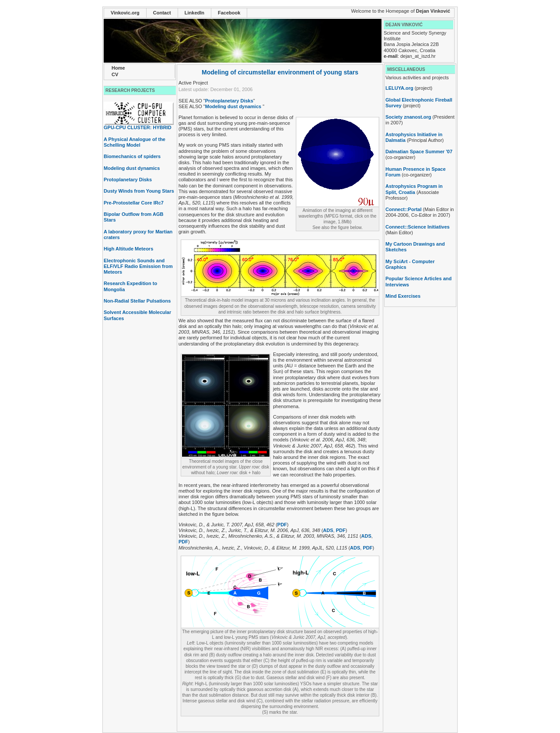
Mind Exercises (403, 296)
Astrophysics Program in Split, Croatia (414, 189)
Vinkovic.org (125, 13)
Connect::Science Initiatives (418, 227)
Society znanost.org (408, 117)
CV (115, 74)
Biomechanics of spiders (132, 156)
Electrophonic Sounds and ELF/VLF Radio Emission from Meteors (138, 266)
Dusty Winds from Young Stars (139, 191)
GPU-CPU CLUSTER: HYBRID (139, 125)
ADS (328, 530)
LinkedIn (194, 13)
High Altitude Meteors (128, 249)
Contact (162, 13)
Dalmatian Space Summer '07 (419, 152)
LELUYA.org (399, 88)
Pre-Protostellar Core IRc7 (134, 203)
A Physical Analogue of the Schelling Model (135, 142)
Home (118, 68)
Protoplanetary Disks (128, 180)
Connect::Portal (404, 209)
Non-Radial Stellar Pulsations (137, 301)
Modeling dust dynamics (132, 168)
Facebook (229, 13)
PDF (282, 525)
